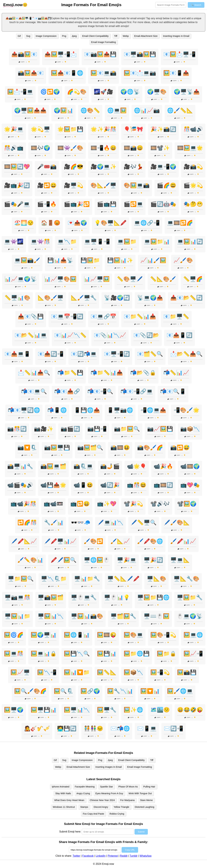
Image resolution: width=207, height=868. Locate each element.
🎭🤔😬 (193, 204)
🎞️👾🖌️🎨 (70, 148)
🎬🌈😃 (167, 185)
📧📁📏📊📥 (140, 316)
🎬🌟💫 (193, 185)
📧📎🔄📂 (146, 335)
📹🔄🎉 (110, 485)
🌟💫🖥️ (40, 129)
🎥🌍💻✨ (103, 167)
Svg (28, 36)
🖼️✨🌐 (133, 710)
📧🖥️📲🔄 (117, 354)
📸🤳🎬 (110, 466)
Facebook (88, 856)
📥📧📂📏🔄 (186, 298)
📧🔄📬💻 (84, 354)
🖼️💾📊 (107, 654)
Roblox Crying (117, 814)
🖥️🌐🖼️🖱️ (97, 560)
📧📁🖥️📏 (176, 316)
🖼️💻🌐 (193, 635)
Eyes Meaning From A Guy (109, 793)
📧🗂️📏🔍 (150, 354)
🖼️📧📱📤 (176, 73)
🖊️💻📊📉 (110, 522)
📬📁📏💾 (70, 373)
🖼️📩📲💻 (20, 92)
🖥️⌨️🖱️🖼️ (157, 616)
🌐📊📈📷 (147, 110)
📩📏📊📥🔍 (34, 373)
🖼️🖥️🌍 (14, 710)
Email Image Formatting (104, 42)
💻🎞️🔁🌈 (180, 223)
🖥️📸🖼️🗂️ (51, 597)
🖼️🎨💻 (133, 635)
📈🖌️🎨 (183, 260)
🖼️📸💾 (187, 672)
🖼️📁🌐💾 (137, 654)
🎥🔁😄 (47, 185)
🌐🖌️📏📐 (180, 110)
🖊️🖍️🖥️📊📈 (60, 541)
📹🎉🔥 (163, 466)
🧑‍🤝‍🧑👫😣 (93, 728)
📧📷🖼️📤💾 (100, 54)
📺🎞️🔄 (163, 485)
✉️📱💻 (147, 728)
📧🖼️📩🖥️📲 (180, 54)
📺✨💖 (107, 504)
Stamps (84, 807)
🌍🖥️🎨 (157, 92)
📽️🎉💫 (133, 504)
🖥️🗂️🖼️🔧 (123, 616)
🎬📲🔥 (47, 204)
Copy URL (130, 850)
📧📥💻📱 (17, 354)
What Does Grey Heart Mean (69, 800)
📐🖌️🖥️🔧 (84, 298)
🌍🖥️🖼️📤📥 (30, 110)
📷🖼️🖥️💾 (57, 448)
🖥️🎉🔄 (153, 560)
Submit (141, 832)
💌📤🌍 (77, 223)
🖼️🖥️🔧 (107, 710)
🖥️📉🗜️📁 (54, 579)
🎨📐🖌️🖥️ (103, 185)
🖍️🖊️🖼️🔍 (64, 560)
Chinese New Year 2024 (102, 800)
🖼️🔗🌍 (90, 691)
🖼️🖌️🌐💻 (180, 691)
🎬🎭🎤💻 (17, 204)
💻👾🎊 (40, 242)
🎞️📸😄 (133, 148)
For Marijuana (127, 800)
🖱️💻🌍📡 (190, 616)
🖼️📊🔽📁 (77, 672)
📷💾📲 (97, 429)
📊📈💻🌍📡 (21, 279)
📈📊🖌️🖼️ (153, 260)
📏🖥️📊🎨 (17, 298)
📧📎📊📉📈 (110, 335)
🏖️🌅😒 (24, 223)
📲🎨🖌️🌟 (186, 410)
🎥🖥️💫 (74, 185)
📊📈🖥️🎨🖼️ (60, 279)
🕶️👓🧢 (81, 522)
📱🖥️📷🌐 (120, 410)
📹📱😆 (83, 485)
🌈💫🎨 (77, 92)
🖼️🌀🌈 (14, 635)
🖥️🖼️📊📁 (17, 616)
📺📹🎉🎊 (23, 504)
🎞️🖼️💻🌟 (190, 148)
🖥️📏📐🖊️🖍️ (123, 579)
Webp (126, 36)
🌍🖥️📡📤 (187, 92)
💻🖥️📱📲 (97, 242)
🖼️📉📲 (47, 672)
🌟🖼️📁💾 (70, 129)
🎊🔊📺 (14, 148)
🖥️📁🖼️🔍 (21, 579)
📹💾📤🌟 (53, 485)
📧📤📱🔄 (180, 335)
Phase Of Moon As (128, 787)
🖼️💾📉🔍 (77, 654)
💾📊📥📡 (60, 260)
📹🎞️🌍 (190, 466)
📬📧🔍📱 (173, 391)
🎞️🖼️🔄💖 (17, 167)
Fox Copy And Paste (93, 814)
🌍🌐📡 (130, 92)
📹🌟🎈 (137, 466)
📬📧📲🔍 (100, 391)
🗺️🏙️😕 (160, 710)
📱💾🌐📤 (87, 410)
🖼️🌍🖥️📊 (44, 635)
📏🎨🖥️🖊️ (130, 279)
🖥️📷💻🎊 (17, 597)
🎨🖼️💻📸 (137, 185)
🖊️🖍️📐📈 (24, 541)
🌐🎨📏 (90, 110)
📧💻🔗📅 (103, 316)
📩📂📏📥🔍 (186, 354)
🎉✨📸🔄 (163, 129)
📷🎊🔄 (17, 429)
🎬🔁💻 (133, 204)
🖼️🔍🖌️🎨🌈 (30, 691)
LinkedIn (101, 856)
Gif (19, 36)
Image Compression (46, 36)
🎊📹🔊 (193, 129)
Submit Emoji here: (70, 832)
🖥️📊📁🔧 (87, 579)
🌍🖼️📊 (64, 110)
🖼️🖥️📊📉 (77, 710)
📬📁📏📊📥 (107, 373)
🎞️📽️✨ (160, 148)
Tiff (116, 36)
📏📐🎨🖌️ (163, 279)
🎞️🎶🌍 (40, 148)
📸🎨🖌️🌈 (150, 448)
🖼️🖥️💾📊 (44, 710)
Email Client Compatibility (95, 36)
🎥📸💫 (193, 167)
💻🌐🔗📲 (147, 223)
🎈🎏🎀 (133, 129)
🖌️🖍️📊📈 (183, 541)
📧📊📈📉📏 (70, 335)
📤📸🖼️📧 (24, 54)
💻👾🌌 (14, 242)
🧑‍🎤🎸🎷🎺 (37, 728)
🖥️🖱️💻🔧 (84, 597)
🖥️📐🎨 (157, 579)
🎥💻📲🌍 (163, 167)
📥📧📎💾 (31, 316)
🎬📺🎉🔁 (77, 204)
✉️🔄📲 (174, 728)
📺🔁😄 (80, 504)
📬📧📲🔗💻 (137, 391)
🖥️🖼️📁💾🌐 (153, 597)
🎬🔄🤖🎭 (163, 204)
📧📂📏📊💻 (31, 335)
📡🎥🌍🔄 (117, 298)
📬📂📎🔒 (143, 373)
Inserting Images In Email (176, 36)
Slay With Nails (63, 793)
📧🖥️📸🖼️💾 (140, 54)
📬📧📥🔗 (67, 391)
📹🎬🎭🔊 (20, 485)
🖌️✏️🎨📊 (30, 560)
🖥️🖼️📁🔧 (190, 597)
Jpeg (74, 36)
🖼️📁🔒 (167, 654)
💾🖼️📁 (90, 260)
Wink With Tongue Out (140, 793)
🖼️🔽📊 (150, 691)
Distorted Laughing (144, 807)
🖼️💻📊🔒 (44, 654)
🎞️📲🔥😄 (103, 148)
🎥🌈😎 (74, 167)
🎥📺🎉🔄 (17, 185)
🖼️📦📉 (133, 672)
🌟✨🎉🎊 (103, 129)
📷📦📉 (190, 429)
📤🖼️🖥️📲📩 (61, 54)
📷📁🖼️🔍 (127, 429)
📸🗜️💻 (83, 466)
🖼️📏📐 (107, 672)
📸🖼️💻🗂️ (53, 466)
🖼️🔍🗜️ (64, 691)
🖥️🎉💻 (127, 560)
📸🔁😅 (180, 448)
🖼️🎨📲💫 (163, 635)
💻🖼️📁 (127, 242)
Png (64, 36)
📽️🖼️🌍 (187, 504)
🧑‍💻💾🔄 (67, 728)
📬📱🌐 (57, 410)
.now (13, 5)
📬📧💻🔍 (34, 391)
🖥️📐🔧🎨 (186, 579)
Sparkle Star (106, 787)
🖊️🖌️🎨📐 (177, 522)
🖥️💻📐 (180, 560)
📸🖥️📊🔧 (20, 466)
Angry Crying (83, 793)
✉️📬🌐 (120, 728)
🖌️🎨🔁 (93, 541)
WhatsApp (146, 856)
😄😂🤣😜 (190, 710)
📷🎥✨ (44, 429)
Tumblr (133, 856)
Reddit (124, 856)
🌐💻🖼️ (117, 110)
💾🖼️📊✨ (120, 260)
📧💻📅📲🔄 (67, 316)
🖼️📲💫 (160, 672)
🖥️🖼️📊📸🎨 (87, 616)
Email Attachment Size (146, 36)
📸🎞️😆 (120, 448)
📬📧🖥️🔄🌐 (24, 410)
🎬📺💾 (107, 204)
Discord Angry (101, 807)
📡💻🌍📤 (150, 298)
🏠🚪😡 (51, 223)
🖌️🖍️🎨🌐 (150, 541)
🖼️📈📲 (193, 654)
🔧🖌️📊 (54, 522)
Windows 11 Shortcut (64, 807)
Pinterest (113, 856)
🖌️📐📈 (120, 541)
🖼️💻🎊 (14, 654)
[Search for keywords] (171, 5)
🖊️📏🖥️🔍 (144, 522)
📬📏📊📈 (176, 373)
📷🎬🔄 (70, 429)
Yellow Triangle (121, 807)
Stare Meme (146, 800)
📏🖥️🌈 (193, 279)
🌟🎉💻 (14, 129)
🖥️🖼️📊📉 (51, 616)
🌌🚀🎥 (103, 92)
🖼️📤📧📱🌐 (67, 73)
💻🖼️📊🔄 (190, 242)
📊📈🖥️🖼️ (97, 279)
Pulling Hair (149, 787)
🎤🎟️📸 (47, 167)
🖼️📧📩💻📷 (140, 73)
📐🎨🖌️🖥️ (51, 298)
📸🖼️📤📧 (31, 73)
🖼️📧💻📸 (103, 73)
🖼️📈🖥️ (20, 672)
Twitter (76, 856)
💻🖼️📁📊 (157, 242)
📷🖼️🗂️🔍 (90, 448)
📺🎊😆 (137, 485)
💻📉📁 (67, 242)
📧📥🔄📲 (51, 354)
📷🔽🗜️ (27, 448)
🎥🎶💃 (133, 167)
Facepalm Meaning (85, 787)
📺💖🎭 (190, 485)
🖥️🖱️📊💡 (117, 597)
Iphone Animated (60, 787)
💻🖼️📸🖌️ (27, 260)
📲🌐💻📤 (153, 410)
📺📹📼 (53, 504)
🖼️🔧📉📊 (120, 691)
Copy (22, 62)
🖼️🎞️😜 (107, 635)
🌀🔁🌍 (50, 92)
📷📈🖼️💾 (160, 429)
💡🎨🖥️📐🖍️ (110, 223)
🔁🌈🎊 (27, 522)
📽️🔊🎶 (160, 504)
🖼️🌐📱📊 (77, 635)
